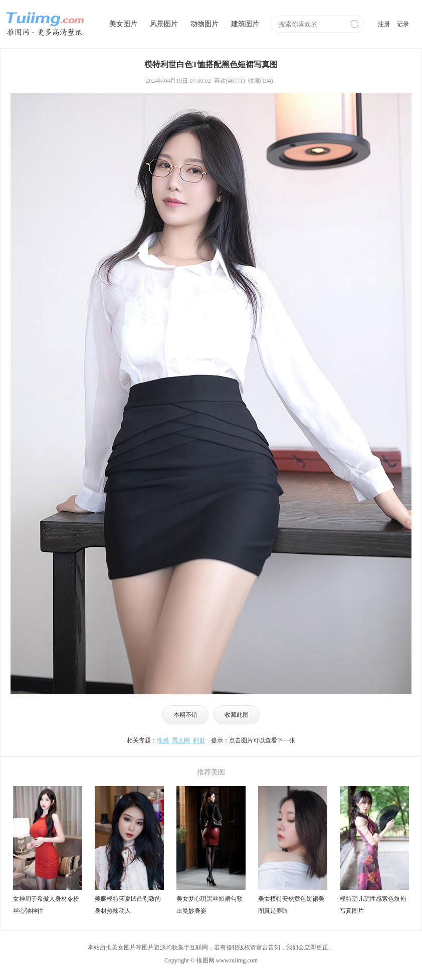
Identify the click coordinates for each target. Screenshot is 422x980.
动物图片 (204, 24)
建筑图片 (245, 24)
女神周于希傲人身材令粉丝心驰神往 (46, 905)
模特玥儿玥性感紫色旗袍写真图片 (373, 905)
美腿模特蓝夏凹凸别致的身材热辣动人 (128, 905)
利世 (199, 740)
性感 (163, 740)
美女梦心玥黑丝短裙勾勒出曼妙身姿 (209, 905)
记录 (403, 24)
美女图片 (123, 24)
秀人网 (181, 740)
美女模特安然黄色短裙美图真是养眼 (291, 905)
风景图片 (164, 24)
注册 (384, 24)
